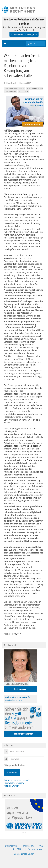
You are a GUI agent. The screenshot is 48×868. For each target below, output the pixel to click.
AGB (41, 846)
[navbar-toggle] (5, 44)
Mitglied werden (12, 786)
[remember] (5, 765)
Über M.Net (17, 849)
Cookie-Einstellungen (24, 854)
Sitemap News (35, 849)
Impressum (28, 846)
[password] (26, 759)
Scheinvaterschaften (35, 88)
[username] (26, 752)
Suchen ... (26, 40)
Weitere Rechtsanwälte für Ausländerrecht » (18, 699)
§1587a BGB (24, 92)
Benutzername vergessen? (17, 780)
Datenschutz (11, 846)
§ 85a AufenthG (10, 92)
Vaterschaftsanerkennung (14, 88)
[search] (35, 44)
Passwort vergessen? (14, 783)
